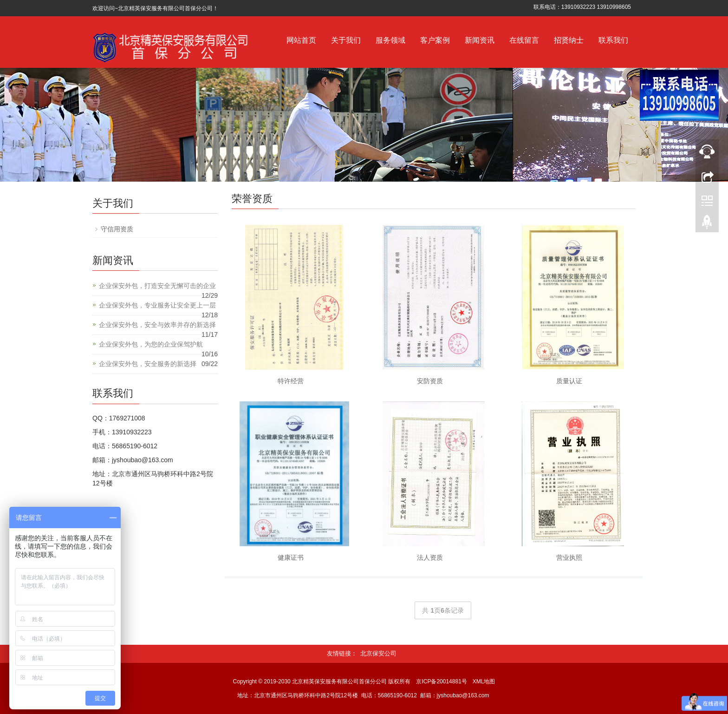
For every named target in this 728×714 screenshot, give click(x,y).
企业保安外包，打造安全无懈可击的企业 (157, 286)
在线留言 (524, 40)
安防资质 (430, 381)
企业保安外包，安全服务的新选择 (148, 364)
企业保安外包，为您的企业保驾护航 (151, 344)
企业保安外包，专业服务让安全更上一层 (157, 305)
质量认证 (569, 381)
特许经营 (291, 381)
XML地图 (484, 681)
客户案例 (435, 40)
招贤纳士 (569, 40)
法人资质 (430, 557)
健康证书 (291, 557)
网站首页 (301, 40)
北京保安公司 (378, 653)
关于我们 (346, 40)
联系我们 (613, 40)
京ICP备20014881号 (441, 681)
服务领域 (390, 40)
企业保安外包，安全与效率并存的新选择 (157, 325)
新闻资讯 (480, 40)
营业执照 (569, 557)
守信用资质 (117, 229)
